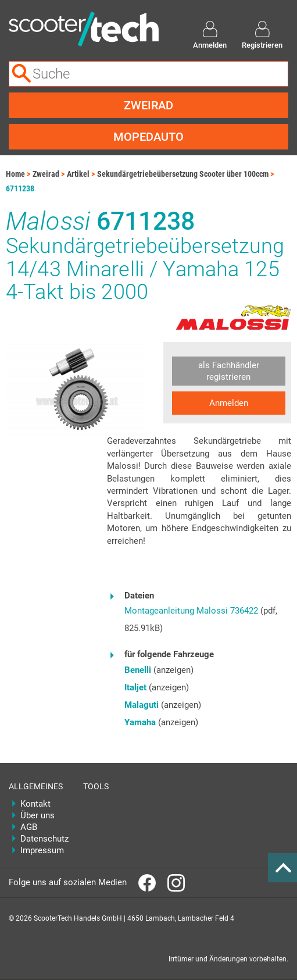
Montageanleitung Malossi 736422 (191, 611)
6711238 (20, 188)
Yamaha (140, 722)
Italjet (135, 687)
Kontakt (35, 804)
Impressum (42, 850)
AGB (29, 827)
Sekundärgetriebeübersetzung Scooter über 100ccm (183, 174)
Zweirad (148, 105)
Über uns (37, 815)
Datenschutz (43, 839)
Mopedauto (148, 137)
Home (15, 174)
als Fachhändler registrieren (229, 371)
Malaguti (142, 705)
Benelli (138, 670)
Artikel (78, 174)
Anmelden (229, 403)
